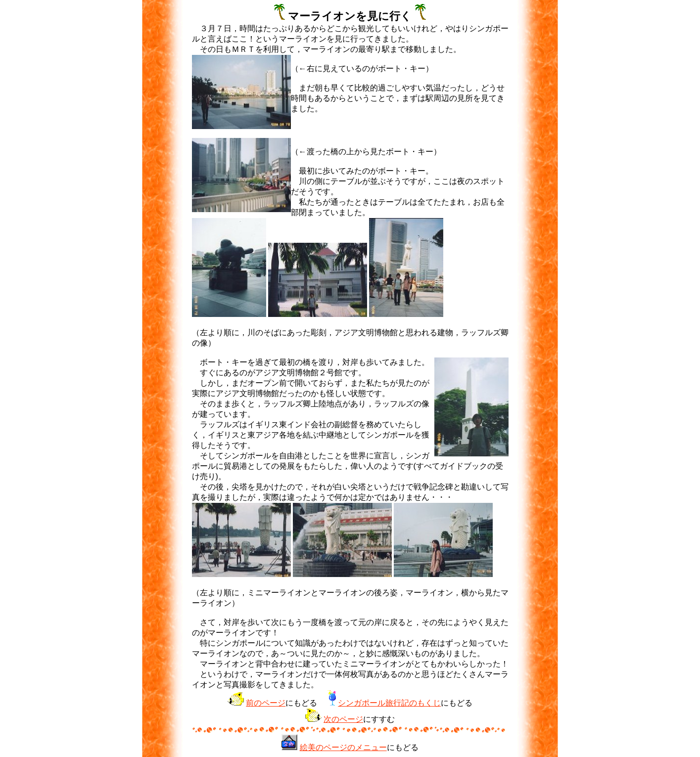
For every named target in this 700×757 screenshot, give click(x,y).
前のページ (266, 703)
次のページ (343, 719)
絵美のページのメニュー (343, 747)
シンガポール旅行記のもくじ (389, 703)
